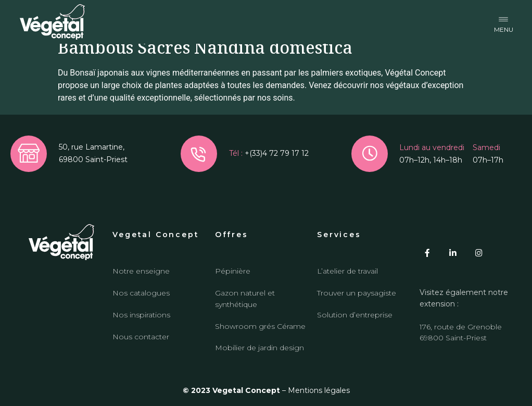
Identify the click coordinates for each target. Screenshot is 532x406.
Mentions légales (319, 390)
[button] (503, 22)
